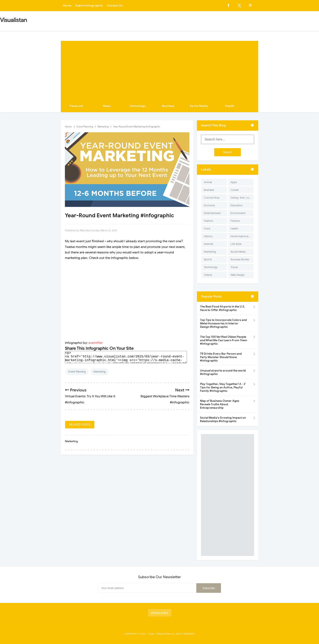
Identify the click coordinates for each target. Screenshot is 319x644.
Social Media (199, 106)
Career (235, 190)
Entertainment (212, 213)
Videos (208, 275)
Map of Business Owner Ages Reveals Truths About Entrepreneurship (220, 404)
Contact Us (116, 6)
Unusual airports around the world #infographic (223, 372)
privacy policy (160, 613)
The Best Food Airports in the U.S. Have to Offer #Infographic (222, 308)
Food (207, 229)
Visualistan (163, 634)
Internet (209, 244)
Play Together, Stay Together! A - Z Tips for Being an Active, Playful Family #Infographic (223, 387)
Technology (138, 106)
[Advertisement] (159, 69)
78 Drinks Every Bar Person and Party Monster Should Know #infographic (221, 357)
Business (168, 106)
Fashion (208, 221)
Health (230, 106)
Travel (234, 267)
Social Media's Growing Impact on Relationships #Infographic (223, 419)
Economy (209, 205)
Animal (208, 182)
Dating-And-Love (241, 198)
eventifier (96, 343)
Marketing (99, 372)
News (107, 106)
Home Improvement (242, 236)
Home (67, 6)
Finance (235, 221)
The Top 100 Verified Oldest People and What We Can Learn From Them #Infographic (224, 340)
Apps (234, 182)
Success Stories (240, 259)
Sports (208, 259)
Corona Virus (212, 198)
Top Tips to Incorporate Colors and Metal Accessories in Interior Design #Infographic (223, 323)
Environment (238, 213)
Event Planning (77, 372)
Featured (76, 106)
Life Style (236, 244)
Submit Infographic (90, 6)
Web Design (238, 275)
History (208, 236)
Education (237, 205)
